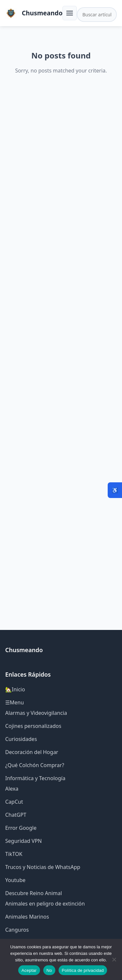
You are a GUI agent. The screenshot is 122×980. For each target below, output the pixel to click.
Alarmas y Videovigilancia (36, 713)
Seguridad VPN (24, 841)
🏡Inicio (15, 689)
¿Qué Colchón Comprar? (35, 765)
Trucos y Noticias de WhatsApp (43, 867)
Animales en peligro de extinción (45, 904)
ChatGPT (16, 815)
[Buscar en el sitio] (97, 15)
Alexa (12, 789)
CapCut (14, 802)
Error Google (21, 828)
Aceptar (29, 970)
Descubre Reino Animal (34, 893)
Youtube (15, 880)
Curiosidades (21, 739)
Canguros (17, 930)
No (49, 970)
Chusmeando (42, 13)
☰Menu (14, 702)
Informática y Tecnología (35, 778)
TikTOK (14, 854)
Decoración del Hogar (32, 752)
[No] (114, 959)
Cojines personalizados (33, 726)
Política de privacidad (83, 970)
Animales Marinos (27, 917)
